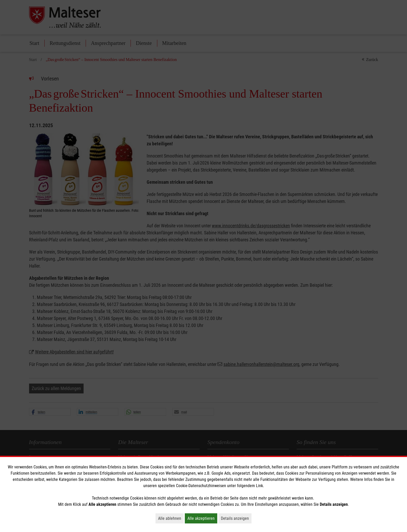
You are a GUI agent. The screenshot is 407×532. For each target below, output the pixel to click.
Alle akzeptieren (202, 518)
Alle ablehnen (171, 518)
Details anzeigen (236, 518)
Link (259, 486)
